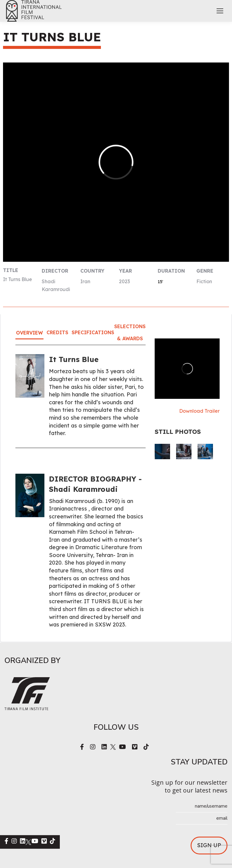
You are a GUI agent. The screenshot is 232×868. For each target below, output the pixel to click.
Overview (29, 333)
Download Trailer (199, 411)
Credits (57, 332)
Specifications (93, 332)
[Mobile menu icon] (220, 11)
